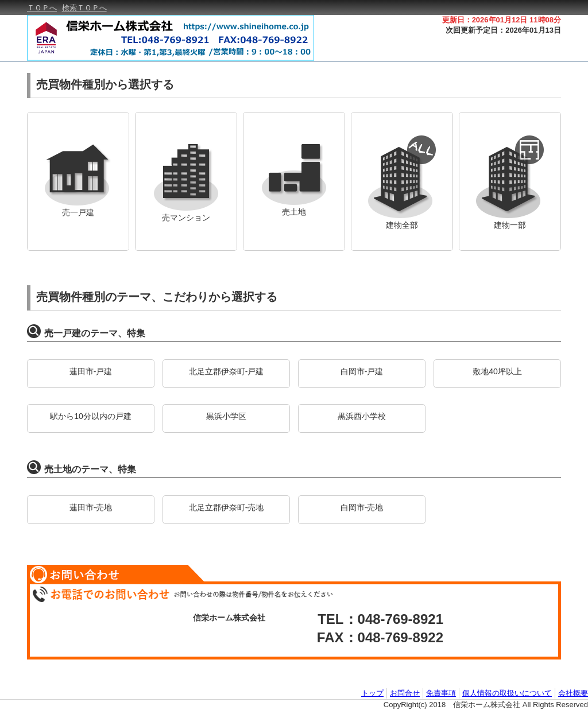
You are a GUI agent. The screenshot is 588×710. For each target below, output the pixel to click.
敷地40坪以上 (497, 371)
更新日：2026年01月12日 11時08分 (502, 20)
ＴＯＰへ (42, 8)
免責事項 (441, 693)
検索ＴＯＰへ (84, 8)
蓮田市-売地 (91, 507)
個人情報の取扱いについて (507, 693)
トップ (372, 693)
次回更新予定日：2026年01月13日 (503, 30)
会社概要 (573, 693)
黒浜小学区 (226, 416)
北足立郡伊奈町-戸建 (227, 371)
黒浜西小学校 (362, 416)
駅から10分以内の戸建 (91, 416)
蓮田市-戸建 (91, 371)
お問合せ (405, 693)
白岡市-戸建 (362, 371)
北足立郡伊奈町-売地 (227, 507)
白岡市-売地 (362, 507)
